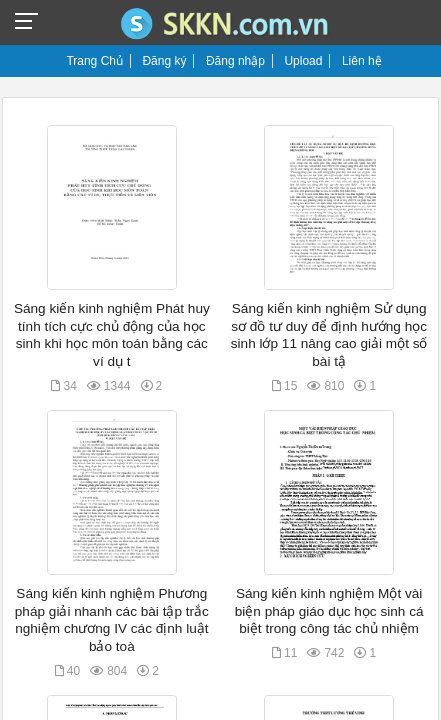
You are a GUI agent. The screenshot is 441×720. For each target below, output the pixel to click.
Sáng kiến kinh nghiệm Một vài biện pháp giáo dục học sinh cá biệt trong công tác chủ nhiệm (329, 611)
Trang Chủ (94, 61)
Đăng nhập (235, 61)
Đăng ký (164, 61)
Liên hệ (362, 61)
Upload (303, 61)
